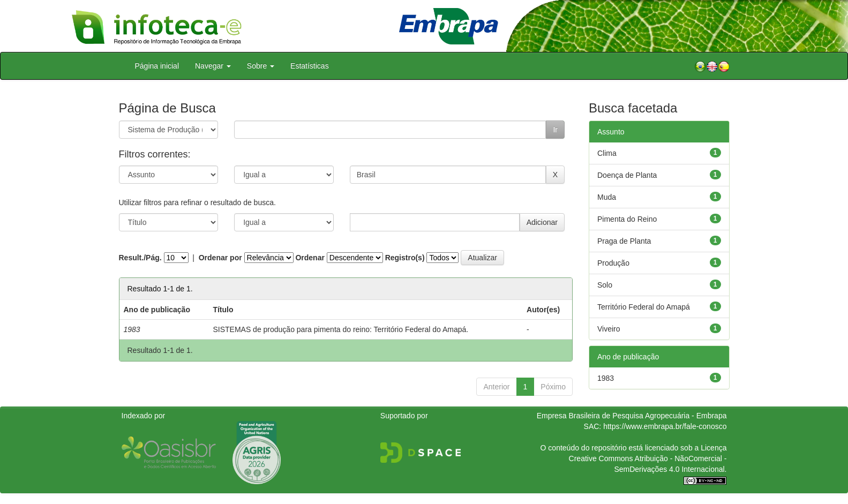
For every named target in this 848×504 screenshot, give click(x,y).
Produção (613, 263)
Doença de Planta (627, 175)
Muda (607, 197)
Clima (607, 153)
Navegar (213, 66)
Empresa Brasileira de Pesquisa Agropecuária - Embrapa (632, 416)
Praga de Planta (624, 241)
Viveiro (609, 329)
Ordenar (310, 258)
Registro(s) (405, 258)
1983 (606, 378)
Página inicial (157, 66)
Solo (605, 285)
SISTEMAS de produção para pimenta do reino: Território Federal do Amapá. (340, 329)
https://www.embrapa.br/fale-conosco (665, 426)
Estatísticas (310, 66)
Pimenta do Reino (627, 219)
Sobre (261, 66)
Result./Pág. (140, 258)
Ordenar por (220, 258)
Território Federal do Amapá (644, 307)
